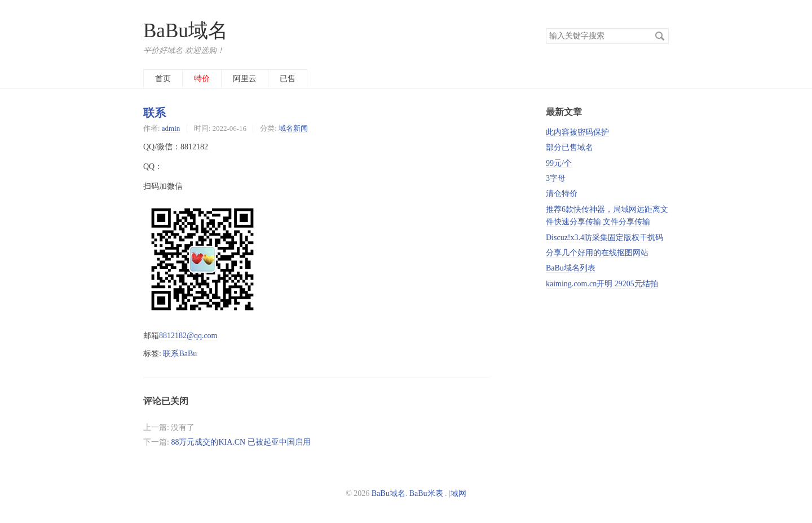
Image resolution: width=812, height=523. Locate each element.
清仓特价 (562, 194)
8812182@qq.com (188, 336)
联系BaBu (180, 354)
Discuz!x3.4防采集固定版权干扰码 (604, 238)
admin (171, 128)
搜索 (660, 36)
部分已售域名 (570, 147)
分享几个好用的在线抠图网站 (597, 253)
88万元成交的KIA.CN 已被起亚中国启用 (240, 442)
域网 (458, 493)
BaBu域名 (186, 31)
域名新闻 (293, 128)
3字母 (556, 178)
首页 (163, 79)
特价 (202, 79)
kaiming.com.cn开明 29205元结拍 (602, 284)
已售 (288, 79)
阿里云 (245, 79)
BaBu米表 (426, 493)
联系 (155, 113)
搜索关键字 (546, 28)
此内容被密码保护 (577, 132)
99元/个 (559, 163)
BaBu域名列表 (571, 268)
